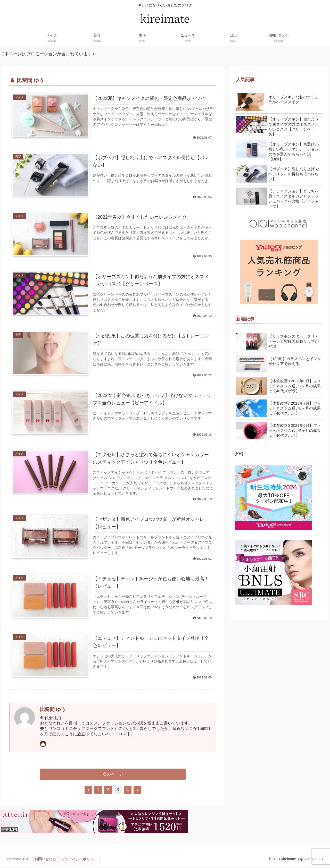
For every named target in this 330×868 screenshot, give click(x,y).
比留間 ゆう (53, 710)
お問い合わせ (46, 861)
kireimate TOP (18, 861)
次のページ (113, 775)
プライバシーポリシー (80, 861)
